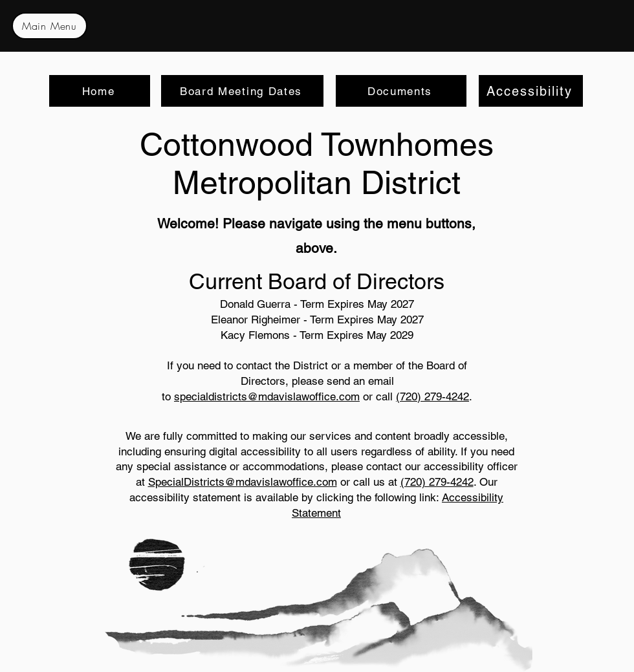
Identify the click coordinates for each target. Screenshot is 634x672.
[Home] (100, 91)
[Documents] (401, 91)
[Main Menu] (49, 26)
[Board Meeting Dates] (242, 91)
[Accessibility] (531, 91)
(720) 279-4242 (432, 396)
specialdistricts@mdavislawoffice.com (267, 396)
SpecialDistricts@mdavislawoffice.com (243, 482)
